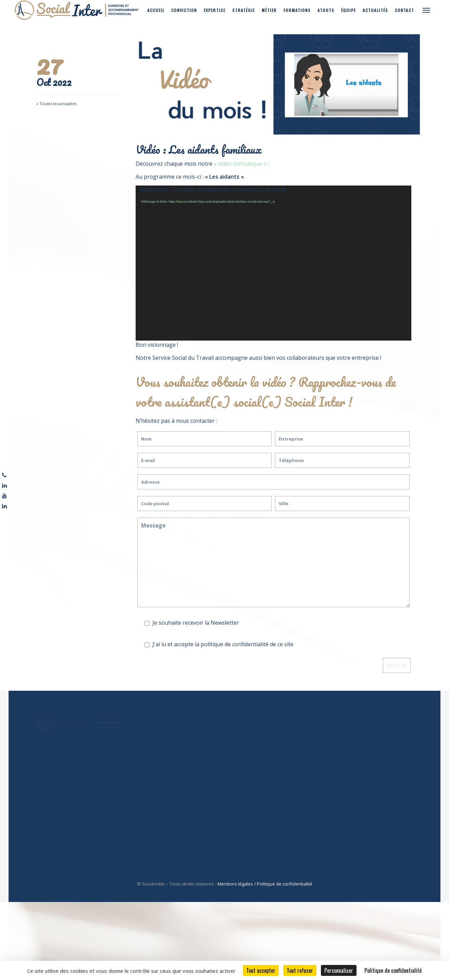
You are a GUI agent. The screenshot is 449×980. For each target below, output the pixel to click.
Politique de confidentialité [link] (393, 970)
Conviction (184, 10)
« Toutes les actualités (57, 104)
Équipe (348, 10)
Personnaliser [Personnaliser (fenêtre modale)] (339, 970)
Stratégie (244, 10)
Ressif (250, 724)
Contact (404, 10)
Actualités (375, 10)
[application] (273, 263)
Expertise (215, 10)
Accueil (156, 10)
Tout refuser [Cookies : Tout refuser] (300, 970)
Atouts (326, 10)
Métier (269, 10)
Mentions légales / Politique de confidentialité (265, 884)
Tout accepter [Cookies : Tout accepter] (261, 970)
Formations (297, 10)
